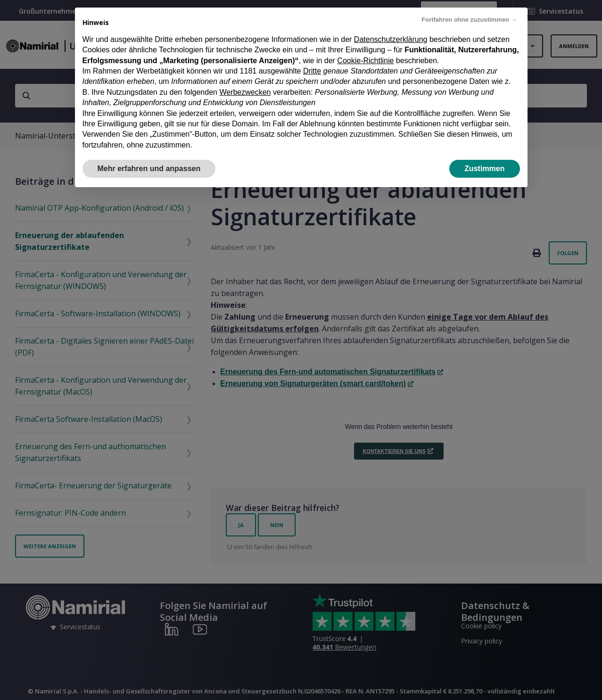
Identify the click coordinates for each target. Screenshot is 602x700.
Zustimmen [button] (484, 169)
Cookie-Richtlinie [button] (365, 61)
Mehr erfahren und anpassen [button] (149, 169)
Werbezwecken (245, 92)
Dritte (312, 71)
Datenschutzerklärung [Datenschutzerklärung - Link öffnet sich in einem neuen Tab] (391, 39)
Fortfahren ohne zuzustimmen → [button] (469, 20)
